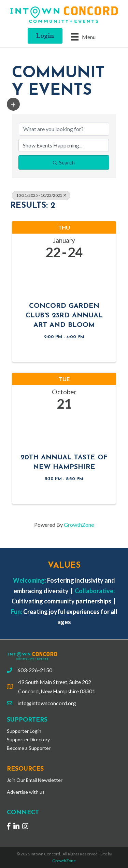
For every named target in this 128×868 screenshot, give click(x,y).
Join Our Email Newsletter (35, 780)
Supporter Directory (28, 739)
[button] (13, 104)
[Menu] (83, 37)
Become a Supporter (29, 748)
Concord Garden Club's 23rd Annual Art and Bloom (64, 316)
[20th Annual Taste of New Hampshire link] (64, 430)
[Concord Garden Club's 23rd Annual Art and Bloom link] (64, 278)
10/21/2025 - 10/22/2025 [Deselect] (41, 195)
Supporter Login (24, 731)
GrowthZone (79, 525)
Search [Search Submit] (64, 162)
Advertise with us (26, 792)
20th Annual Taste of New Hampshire (64, 462)
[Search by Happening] (64, 145)
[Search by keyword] (64, 129)
